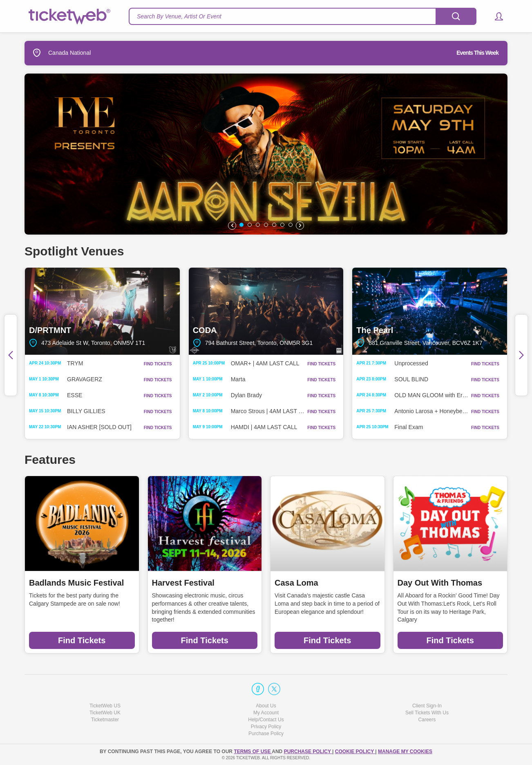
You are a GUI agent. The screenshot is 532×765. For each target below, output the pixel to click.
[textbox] (303, 16)
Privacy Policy (266, 727)
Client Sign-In (427, 706)
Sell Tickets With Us (427, 713)
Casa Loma (296, 583)
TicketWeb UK (105, 713)
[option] (266, 154)
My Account (266, 713)
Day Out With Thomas (440, 583)
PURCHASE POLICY (308, 752)
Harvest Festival (183, 583)
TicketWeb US (105, 706)
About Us (266, 706)
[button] (495, 16)
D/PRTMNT (102, 311)
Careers (427, 720)
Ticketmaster (105, 720)
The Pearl (430, 311)
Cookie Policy (355, 752)
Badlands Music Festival (76, 583)
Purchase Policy (266, 734)
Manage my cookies (405, 752)
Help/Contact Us (266, 720)
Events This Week (477, 53)
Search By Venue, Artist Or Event (179, 16)
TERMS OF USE (253, 752)
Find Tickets (82, 640)
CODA (266, 311)
